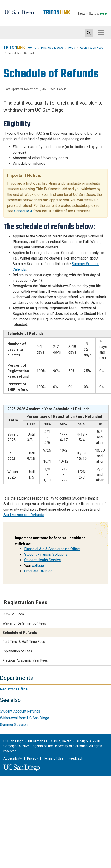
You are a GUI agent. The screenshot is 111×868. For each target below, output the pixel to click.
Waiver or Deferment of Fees (24, 623)
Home (32, 48)
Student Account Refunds (24, 515)
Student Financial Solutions (46, 554)
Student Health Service (43, 560)
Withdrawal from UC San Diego (25, 718)
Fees (72, 48)
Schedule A (23, 211)
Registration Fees (92, 48)
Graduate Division (38, 571)
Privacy (33, 758)
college (38, 566)
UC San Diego (24, 17)
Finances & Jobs (52, 48)
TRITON (14, 47)
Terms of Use (53, 758)
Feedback (76, 758)
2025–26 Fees (13, 614)
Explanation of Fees (17, 651)
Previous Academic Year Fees (25, 660)
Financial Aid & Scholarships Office (52, 549)
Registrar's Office (14, 689)
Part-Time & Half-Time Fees (24, 642)
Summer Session (14, 725)
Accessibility (13, 758)
